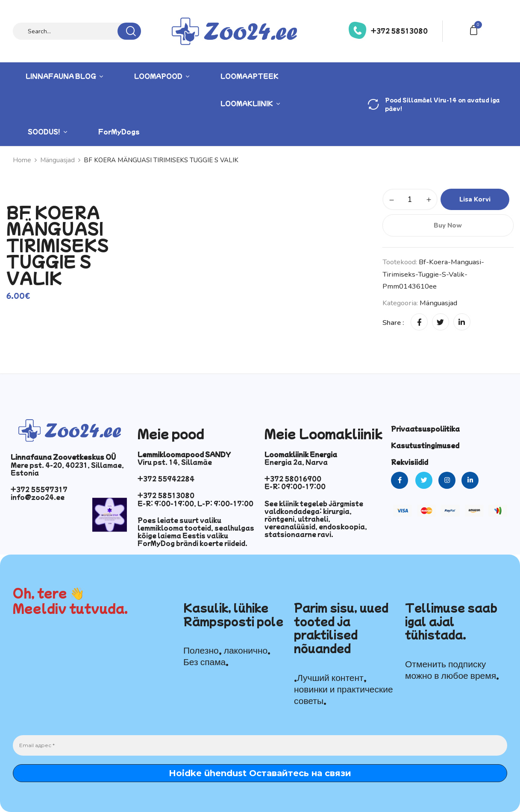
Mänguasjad (438, 303)
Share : (393, 323)
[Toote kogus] (410, 199)
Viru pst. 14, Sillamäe (175, 462)
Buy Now (448, 225)
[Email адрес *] (260, 745)
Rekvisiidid (410, 462)
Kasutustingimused (425, 445)
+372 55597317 (39, 489)
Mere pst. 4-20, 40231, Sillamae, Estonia (67, 469)
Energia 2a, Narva (296, 462)
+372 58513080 (399, 31)
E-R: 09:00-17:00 (295, 486)
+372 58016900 (293, 479)
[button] (475, 29)
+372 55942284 (166, 479)
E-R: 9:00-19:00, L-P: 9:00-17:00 (195, 503)
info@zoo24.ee (38, 497)
